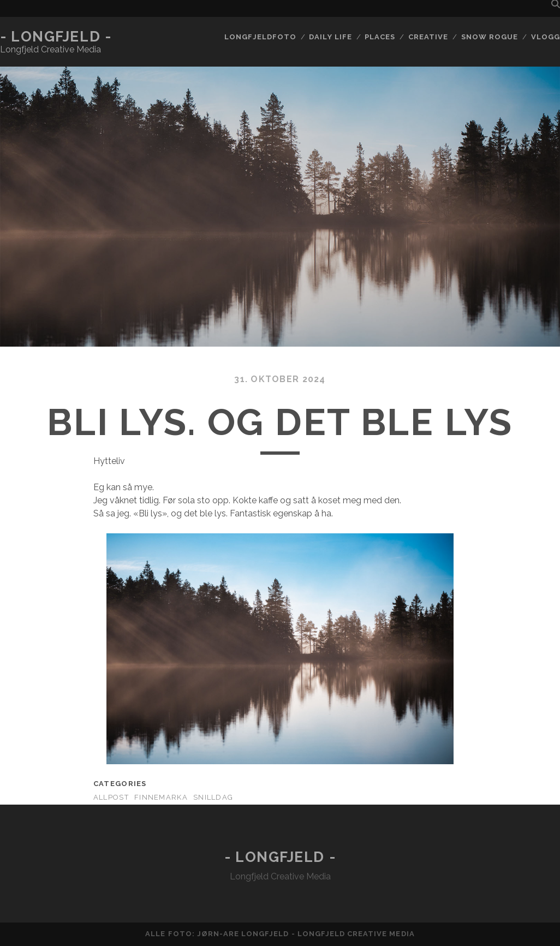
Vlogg (546, 37)
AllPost (111, 797)
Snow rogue (490, 37)
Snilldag (213, 797)
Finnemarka (161, 797)
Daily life (330, 37)
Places (380, 37)
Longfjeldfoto (260, 37)
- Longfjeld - (56, 37)
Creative (428, 37)
